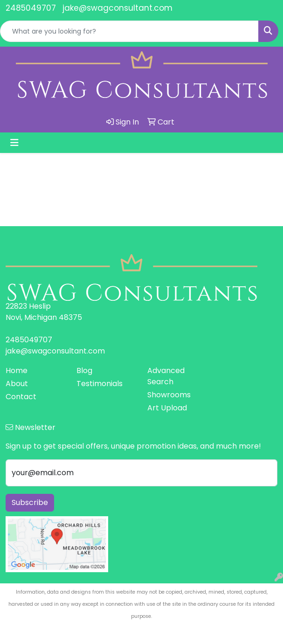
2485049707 (31, 8)
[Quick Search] (129, 31)
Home (17, 370)
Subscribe (30, 502)
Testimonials (100, 384)
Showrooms (169, 395)
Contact (21, 397)
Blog (84, 370)
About (17, 384)
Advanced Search (166, 376)
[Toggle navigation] (14, 143)
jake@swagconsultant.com (117, 8)
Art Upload (167, 408)
